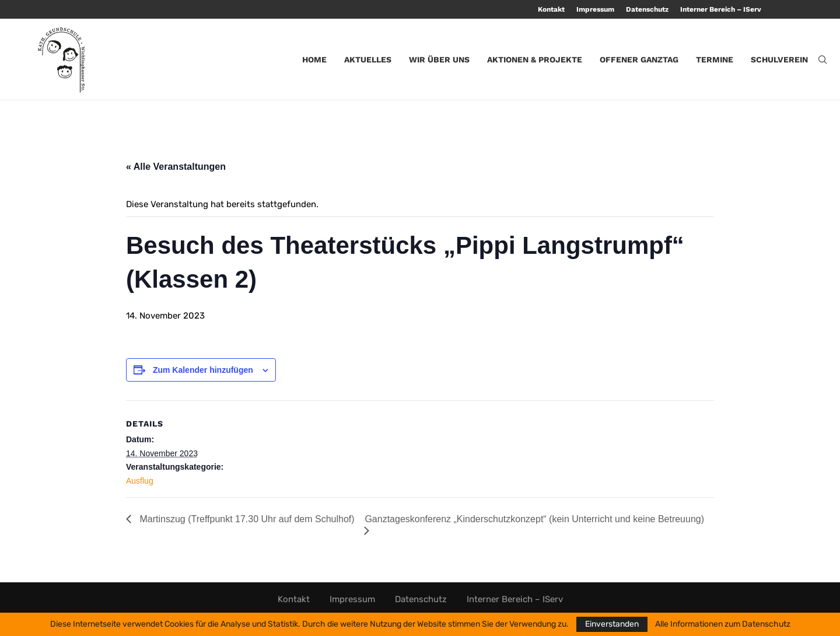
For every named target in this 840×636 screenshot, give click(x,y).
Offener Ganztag (639, 60)
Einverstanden (612, 624)
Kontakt (551, 9)
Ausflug (140, 481)
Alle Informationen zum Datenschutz (723, 624)
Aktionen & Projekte (535, 60)
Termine (715, 60)
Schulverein (779, 60)
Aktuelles (368, 60)
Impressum (595, 9)
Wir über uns (439, 60)
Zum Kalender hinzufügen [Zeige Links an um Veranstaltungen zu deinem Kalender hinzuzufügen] (203, 370)
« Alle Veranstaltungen (176, 167)
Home (314, 60)
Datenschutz (647, 9)
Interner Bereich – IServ (721, 9)
